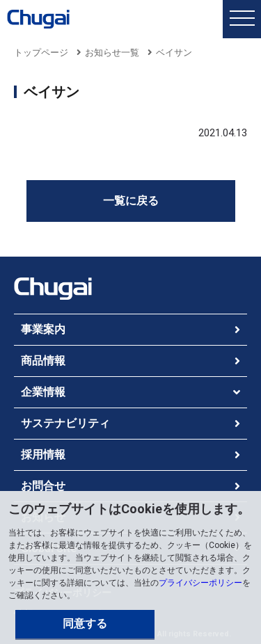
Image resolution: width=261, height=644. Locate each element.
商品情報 (43, 361)
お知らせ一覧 (112, 53)
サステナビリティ (65, 423)
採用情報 (43, 454)
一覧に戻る (131, 201)
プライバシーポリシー (200, 583)
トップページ (41, 53)
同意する (85, 623)
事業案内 (43, 329)
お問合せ (43, 486)
